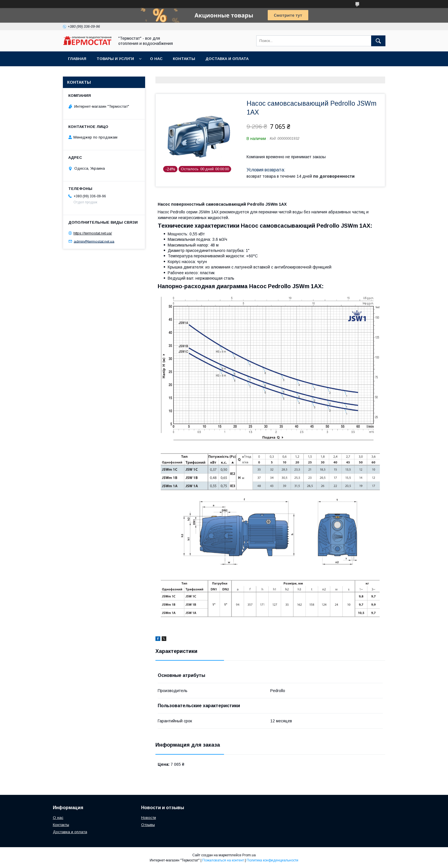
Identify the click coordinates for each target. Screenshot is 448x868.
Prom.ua (249, 855)
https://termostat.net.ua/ (93, 233)
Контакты (184, 59)
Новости (149, 818)
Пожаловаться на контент (223, 860)
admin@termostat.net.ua (94, 241)
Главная (77, 59)
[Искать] (378, 41)
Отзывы (148, 825)
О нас (156, 59)
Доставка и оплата (227, 59)
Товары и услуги (115, 59)
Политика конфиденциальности (272, 860)
